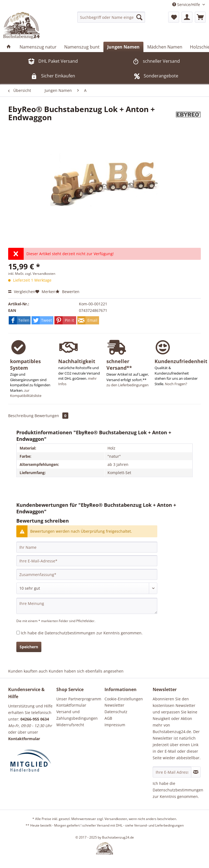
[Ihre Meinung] (87, 606)
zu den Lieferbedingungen (127, 385)
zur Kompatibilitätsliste (26, 393)
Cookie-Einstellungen (124, 699)
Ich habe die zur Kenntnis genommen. (82, 633)
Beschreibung (21, 416)
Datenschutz (116, 712)
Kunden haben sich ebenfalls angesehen (86, 671)
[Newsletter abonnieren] (196, 772)
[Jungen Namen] (123, 47)
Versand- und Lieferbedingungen (159, 825)
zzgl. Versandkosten (40, 274)
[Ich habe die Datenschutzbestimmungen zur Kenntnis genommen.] (18, 633)
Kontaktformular (71, 705)
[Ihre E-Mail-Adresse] (87, 561)
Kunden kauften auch (28, 671)
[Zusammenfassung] (87, 574)
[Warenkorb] (200, 17)
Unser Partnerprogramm (79, 699)
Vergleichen (22, 292)
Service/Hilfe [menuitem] (187, 4)
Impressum (115, 725)
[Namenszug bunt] (82, 47)
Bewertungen (51, 416)
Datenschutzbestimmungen (70, 633)
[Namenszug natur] (38, 47)
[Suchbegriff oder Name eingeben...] (111, 17)
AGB (108, 718)
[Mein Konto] (187, 17)
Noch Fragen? (176, 384)
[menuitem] (111, 17)
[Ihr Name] (87, 547)
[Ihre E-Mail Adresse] (172, 772)
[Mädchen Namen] (165, 47)
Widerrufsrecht (70, 725)
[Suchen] (139, 17)
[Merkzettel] (174, 17)
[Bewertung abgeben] (87, 588)
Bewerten (67, 292)
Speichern (29, 647)
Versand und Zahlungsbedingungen (77, 715)
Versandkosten (116, 819)
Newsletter (114, 705)
